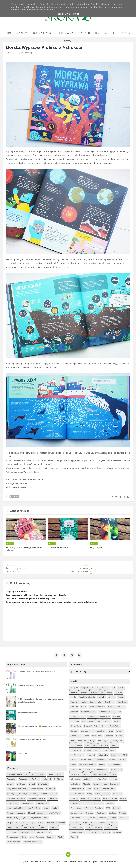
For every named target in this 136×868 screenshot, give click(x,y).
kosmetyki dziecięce (37, 797)
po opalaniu (12, 831)
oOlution (117, 831)
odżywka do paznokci (16, 821)
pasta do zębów (31, 826)
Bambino (74, 706)
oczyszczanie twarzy (39, 817)
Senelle (116, 807)
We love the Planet (99, 821)
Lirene (73, 764)
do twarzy (21, 783)
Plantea (114, 797)
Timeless (103, 817)
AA (114, 686)
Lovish (102, 764)
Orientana (118, 792)
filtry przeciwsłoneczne (17, 788)
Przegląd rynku (42, 33)
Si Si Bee (89, 812)
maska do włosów (36, 812)
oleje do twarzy (14, 826)
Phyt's (97, 797)
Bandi (84, 706)
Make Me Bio (76, 768)
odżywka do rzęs (36, 821)
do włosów (43, 783)
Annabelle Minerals (87, 696)
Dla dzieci (84, 33)
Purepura (110, 802)
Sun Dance (101, 812)
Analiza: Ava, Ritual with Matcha (32, 739)
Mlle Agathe (76, 778)
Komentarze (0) (25, 53)
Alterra (109, 691)
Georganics (117, 739)
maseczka (21, 812)
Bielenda (74, 710)
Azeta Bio (75, 701)
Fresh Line (82, 739)
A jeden (95, 686)
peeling (44, 826)
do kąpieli (47, 778)
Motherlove (75, 783)
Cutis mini (75, 720)
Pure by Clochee (96, 802)
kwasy (46, 807)
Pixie (105, 797)
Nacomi (96, 783)
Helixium (114, 744)
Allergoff (84, 691)
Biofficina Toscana (89, 710)
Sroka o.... (51, 860)
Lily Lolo (122, 759)
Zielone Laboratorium (79, 831)
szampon (51, 836)
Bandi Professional (97, 706)
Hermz (104, 749)
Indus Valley (103, 754)
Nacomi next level (110, 783)
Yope (88, 826)
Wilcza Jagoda (77, 826)
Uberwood (123, 817)
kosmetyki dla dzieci (27, 792)
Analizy (22, 33)
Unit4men (75, 821)
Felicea (119, 735)
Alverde (119, 691)
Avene (121, 696)
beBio (94, 831)
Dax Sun (107, 720)
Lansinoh (111, 759)
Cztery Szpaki (88, 720)
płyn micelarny (27, 831)
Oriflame (74, 797)
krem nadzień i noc (15, 807)
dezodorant (24, 778)
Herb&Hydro (76, 749)
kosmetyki (11, 792)
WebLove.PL (111, 860)
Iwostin (74, 759)
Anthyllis (102, 696)
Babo (84, 701)
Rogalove (99, 807)
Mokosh (87, 778)
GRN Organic (104, 739)
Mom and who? (100, 778)
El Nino (119, 730)
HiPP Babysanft (77, 754)
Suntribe (112, 812)
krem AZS (53, 797)
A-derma (105, 686)
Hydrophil (91, 754)
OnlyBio (107, 792)
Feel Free (109, 735)
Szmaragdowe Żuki (79, 817)
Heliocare (104, 744)
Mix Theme (85, 860)
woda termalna (13, 841)
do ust (32, 783)
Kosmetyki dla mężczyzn (17, 773)
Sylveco (123, 812)
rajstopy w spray (43, 831)
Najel (96, 788)
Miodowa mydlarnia (100, 773)
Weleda (114, 821)
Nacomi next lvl (77, 788)
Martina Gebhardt (101, 768)
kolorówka (51, 788)
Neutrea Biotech (77, 792)
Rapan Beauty (76, 807)
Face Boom (97, 735)
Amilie (73, 696)
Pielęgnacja (65, 33)
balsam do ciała (38, 773)
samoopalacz (13, 836)
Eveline (86, 735)
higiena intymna (36, 788)
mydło (24, 817)
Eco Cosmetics (87, 730)
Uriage (85, 821)
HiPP (113, 749)
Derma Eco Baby (91, 725)
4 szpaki (74, 686)
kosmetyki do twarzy (16, 797)
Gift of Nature (76, 744)
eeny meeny (105, 831)
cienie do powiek (55, 773)
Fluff (72, 739)
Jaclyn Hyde (96, 547)
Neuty (90, 792)
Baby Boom (109, 701)
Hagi (95, 744)
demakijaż (11, 778)
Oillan (98, 792)
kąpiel (55, 807)
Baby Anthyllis (95, 701)
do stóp (10, 783)
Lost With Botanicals (88, 764)
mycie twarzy (13, 817)
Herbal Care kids (91, 749)
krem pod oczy (33, 807)
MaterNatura (116, 768)
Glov (87, 744)
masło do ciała (53, 812)
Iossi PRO (123, 754)
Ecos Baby (101, 730)
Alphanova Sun (97, 691)
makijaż (10, 812)
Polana (123, 797)
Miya (114, 773)
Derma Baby (76, 725)
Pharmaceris (86, 797)
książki (15, 497)
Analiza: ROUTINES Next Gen (31, 684)
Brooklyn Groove (106, 710)
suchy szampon (37, 836)
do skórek (58, 778)
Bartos (111, 706)
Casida (74, 715)
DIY (97, 33)
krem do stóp (27, 802)
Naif (89, 788)
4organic (85, 686)
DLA (99, 720)
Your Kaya (98, 826)
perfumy (54, 826)
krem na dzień (43, 802)
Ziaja (115, 826)
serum (24, 836)
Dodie (104, 725)
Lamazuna (100, 759)
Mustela (86, 783)
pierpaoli (74, 836)
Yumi (107, 826)
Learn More (64, 14)
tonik (60, 836)
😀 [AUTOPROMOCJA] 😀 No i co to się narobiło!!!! (41, 725)
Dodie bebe (115, 725)
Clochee (92, 715)
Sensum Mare (76, 812)
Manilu (88, 768)
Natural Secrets (108, 788)
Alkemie (74, 691)
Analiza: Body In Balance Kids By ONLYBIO (37, 671)
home (9, 33)
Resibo (89, 807)
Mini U (86, 773)
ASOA (121, 686)
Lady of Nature (86, 759)
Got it (76, 14)
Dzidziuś (74, 730)
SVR (108, 807)
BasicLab (121, 706)
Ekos (111, 730)
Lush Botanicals (114, 764)
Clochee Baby (104, 715)
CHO (119, 710)
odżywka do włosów (56, 821)
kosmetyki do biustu (48, 792)
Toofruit (113, 817)
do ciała (35, 778)
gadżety (125, 33)
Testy (68, 41)
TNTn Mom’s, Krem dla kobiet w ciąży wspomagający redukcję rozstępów (42, 699)
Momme (113, 778)
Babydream (122, 701)
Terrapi (93, 817)
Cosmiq (117, 715)
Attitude (111, 696)
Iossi (113, 754)
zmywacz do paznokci (33, 841)
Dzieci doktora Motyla (59, 547)
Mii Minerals (76, 773)
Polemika (74, 802)
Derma (117, 720)
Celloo (82, 715)
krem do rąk (12, 802)
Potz (83, 802)
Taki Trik (109, 33)
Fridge (92, 739)
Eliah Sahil (75, 735)
